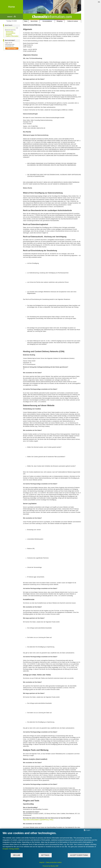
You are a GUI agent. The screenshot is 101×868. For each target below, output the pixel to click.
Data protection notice (54, 862)
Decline (17, 855)
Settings (45, 855)
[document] (50, 842)
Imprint (42, 862)
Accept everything (79, 855)
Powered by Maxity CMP (51, 866)
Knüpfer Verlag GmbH (11, 849)
